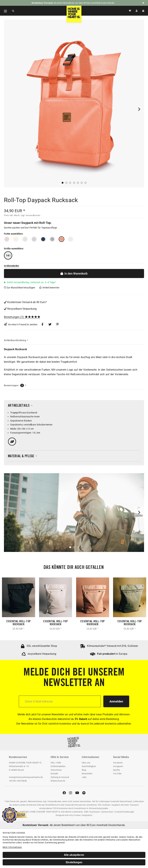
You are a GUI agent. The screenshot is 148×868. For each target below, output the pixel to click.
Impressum (95, 812)
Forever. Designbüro (83, 815)
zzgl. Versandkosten (31, 215)
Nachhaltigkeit (89, 766)
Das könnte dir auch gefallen (74, 568)
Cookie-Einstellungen (125, 812)
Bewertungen (12, 317)
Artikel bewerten (49, 288)
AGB (86, 812)
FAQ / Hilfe (56, 763)
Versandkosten (54, 801)
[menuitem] (4, 11)
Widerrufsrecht (58, 781)
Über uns (86, 763)
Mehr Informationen (12, 847)
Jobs (84, 777)
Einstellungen (74, 862)
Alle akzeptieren (74, 855)
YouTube (117, 774)
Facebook (118, 763)
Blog (84, 770)
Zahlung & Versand (60, 777)
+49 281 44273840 (18, 781)
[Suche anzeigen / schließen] (13, 11)
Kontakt (54, 774)
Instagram (118, 766)
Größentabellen (58, 766)
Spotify (117, 770)
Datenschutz (107, 812)
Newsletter (87, 774)
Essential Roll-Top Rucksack (19, 623)
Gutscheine (56, 770)
